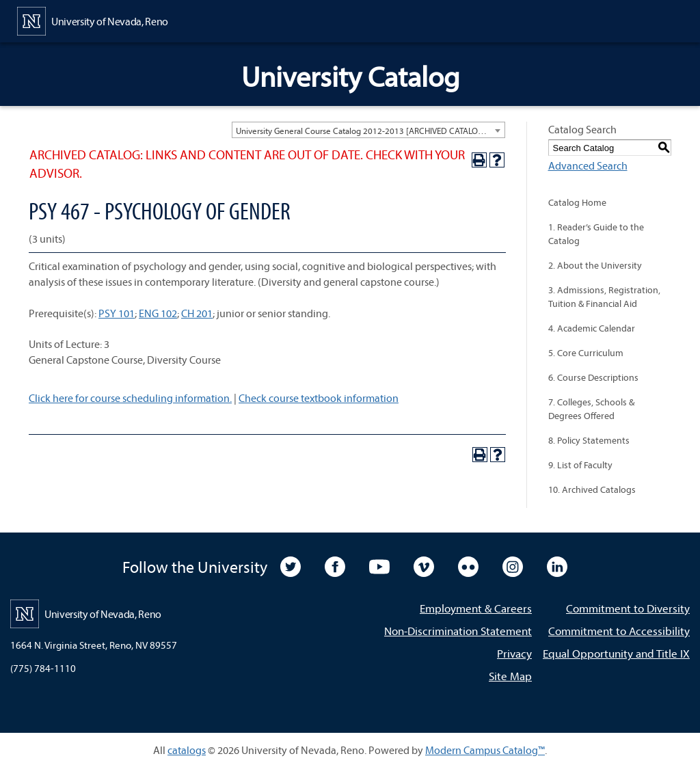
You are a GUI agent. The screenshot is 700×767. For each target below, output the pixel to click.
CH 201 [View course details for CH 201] (197, 313)
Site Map (510, 676)
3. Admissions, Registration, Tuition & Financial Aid (604, 297)
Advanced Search (588, 165)
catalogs (187, 750)
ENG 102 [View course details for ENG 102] (158, 313)
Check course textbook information (319, 398)
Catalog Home (577, 202)
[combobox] (368, 130)
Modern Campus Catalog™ (485, 750)
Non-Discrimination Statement (458, 631)
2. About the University (595, 265)
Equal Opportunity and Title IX (616, 653)
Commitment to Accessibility (619, 631)
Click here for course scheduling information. (130, 398)
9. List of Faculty (580, 465)
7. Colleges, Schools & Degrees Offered (591, 409)
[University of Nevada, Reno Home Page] (93, 20)
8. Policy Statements (589, 440)
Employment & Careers (476, 608)
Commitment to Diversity (628, 608)
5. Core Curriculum (586, 353)
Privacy (514, 653)
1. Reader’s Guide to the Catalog (596, 234)
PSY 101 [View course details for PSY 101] (117, 313)
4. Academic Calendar (592, 328)
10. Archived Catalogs (592, 489)
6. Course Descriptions (593, 377)
